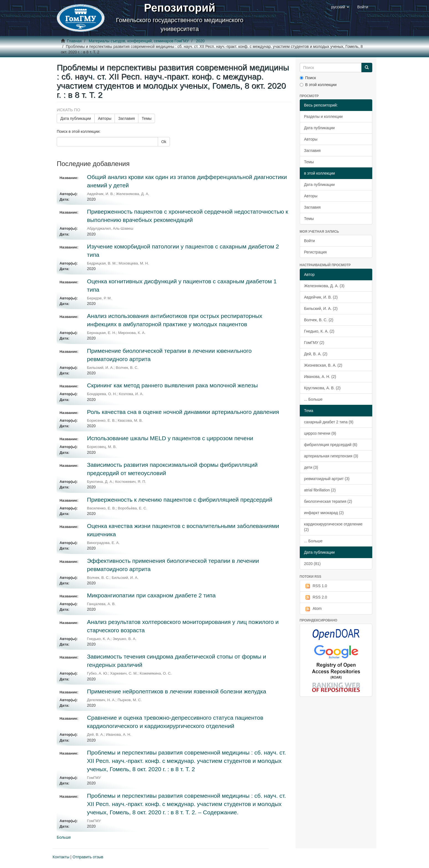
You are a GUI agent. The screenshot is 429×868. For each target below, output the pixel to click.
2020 (200, 41)
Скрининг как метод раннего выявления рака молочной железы (172, 385)
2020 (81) (312, 564)
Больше (64, 837)
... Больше (313, 399)
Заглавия (126, 118)
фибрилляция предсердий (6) (331, 445)
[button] (340, 7)
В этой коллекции (318, 85)
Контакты (61, 857)
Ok (164, 142)
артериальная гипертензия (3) (331, 456)
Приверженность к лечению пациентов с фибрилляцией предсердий (179, 500)
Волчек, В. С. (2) (319, 320)
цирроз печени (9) (320, 433)
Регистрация (316, 252)
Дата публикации (76, 118)
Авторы (105, 118)
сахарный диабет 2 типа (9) (329, 422)
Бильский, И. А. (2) (321, 309)
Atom (313, 609)
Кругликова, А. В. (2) (322, 388)
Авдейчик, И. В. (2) (321, 297)
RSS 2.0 (316, 597)
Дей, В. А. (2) (316, 354)
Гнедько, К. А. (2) (319, 331)
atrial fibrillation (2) (320, 490)
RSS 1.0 (316, 586)
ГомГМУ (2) (314, 343)
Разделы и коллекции (324, 116)
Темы (147, 118)
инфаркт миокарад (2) (324, 513)
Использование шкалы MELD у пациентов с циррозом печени (170, 438)
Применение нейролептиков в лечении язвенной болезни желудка (176, 691)
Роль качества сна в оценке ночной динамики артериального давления (183, 412)
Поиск (308, 78)
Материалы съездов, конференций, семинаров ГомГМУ (139, 41)
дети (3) (311, 467)
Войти (310, 241)
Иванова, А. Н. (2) (320, 377)
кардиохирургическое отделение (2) (333, 527)
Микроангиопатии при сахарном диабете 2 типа (151, 595)
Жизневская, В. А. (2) (323, 365)
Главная (74, 41)
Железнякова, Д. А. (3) (324, 286)
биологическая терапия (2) (328, 501)
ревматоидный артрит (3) (327, 479)
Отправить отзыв (88, 857)
